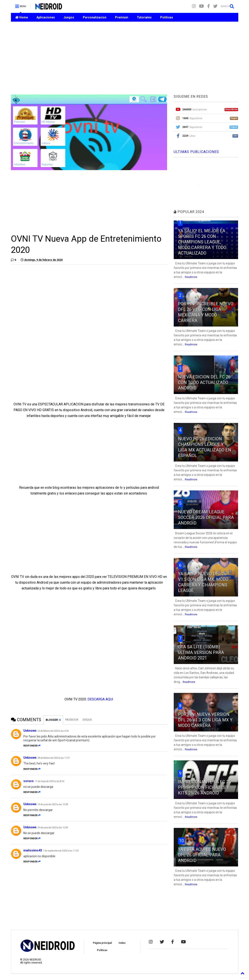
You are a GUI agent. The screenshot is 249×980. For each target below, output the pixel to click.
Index (122, 943)
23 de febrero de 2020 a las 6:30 (53, 731)
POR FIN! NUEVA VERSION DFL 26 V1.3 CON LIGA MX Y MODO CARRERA (205, 720)
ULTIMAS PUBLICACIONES (196, 152)
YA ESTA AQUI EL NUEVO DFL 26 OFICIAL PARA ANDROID (202, 855)
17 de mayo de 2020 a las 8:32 (50, 781)
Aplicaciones (46, 17)
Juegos (69, 17)
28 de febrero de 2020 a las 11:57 (54, 758)
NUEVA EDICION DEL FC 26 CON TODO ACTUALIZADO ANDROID (204, 382)
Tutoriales (144, 17)
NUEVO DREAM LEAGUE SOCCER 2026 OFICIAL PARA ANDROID (206, 517)
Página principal (102, 943)
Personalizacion (95, 17)
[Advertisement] (125, 58)
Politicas (167, 17)
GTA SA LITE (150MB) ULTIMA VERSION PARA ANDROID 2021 (201, 652)
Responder (32, 746)
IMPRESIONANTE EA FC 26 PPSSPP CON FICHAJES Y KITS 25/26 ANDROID (204, 787)
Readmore (191, 277)
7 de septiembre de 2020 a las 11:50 (61, 851)
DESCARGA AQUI (100, 699)
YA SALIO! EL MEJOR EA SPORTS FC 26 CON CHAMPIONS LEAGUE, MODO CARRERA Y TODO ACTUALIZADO (202, 242)
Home (22, 17)
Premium (122, 17)
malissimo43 (33, 850)
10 (181, 841)
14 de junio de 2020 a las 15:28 (53, 804)
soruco (29, 781)
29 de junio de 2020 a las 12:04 (53, 828)
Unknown (30, 731)
